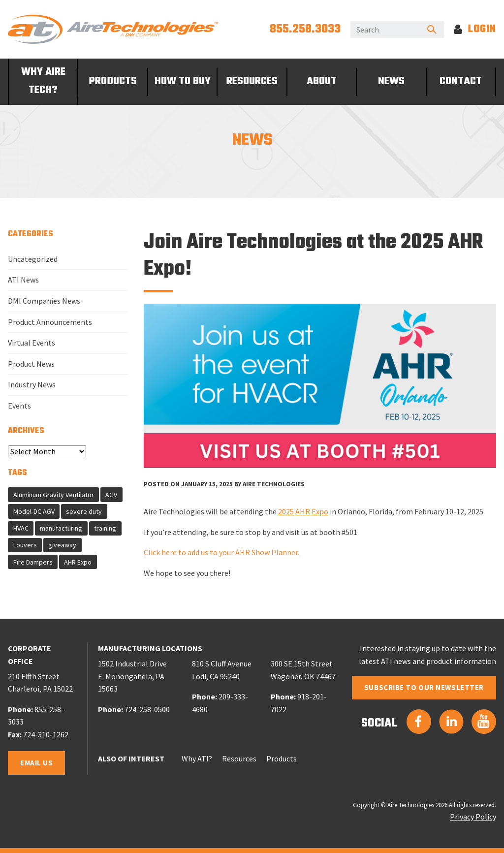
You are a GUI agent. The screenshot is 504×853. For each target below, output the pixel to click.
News (391, 81)
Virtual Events (31, 343)
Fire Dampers (33, 562)
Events (19, 406)
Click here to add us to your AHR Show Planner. (221, 552)
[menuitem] (43, 82)
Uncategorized (33, 259)
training (105, 528)
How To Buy (183, 81)
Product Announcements (50, 322)
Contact (461, 81)
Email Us (36, 763)
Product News (31, 364)
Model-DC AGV (34, 511)
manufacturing (61, 528)
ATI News (23, 280)
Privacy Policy (473, 817)
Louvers (25, 545)
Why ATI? (197, 758)
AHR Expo (78, 562)
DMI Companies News (44, 301)
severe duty (84, 511)
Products (113, 81)
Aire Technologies (274, 484)
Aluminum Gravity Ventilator (54, 495)
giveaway (62, 545)
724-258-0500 (147, 709)
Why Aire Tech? (43, 81)
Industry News (32, 384)
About (322, 81)
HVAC (21, 528)
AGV (111, 495)
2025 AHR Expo (303, 511)
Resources (252, 81)
